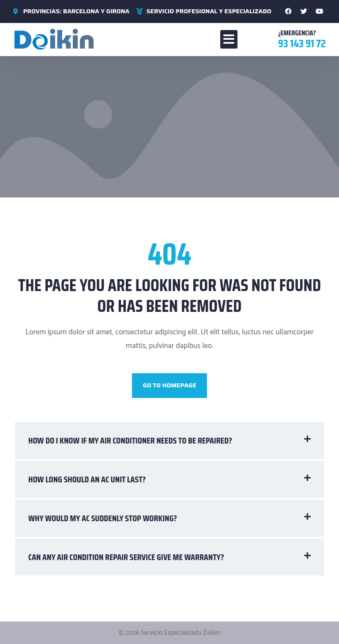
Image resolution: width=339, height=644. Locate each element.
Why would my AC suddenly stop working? (103, 518)
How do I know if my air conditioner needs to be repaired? (130, 440)
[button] (229, 39)
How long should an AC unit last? (87, 479)
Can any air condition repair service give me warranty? (126, 557)
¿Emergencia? (297, 33)
